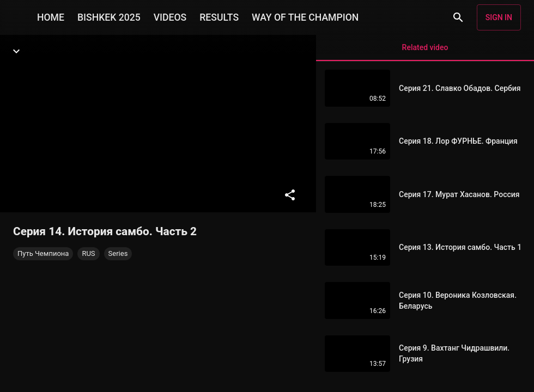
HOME (51, 17)
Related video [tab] (425, 52)
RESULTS (219, 17)
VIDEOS (170, 17)
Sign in (499, 17)
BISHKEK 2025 (109, 17)
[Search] (458, 17)
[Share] (290, 195)
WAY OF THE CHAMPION (305, 17)
